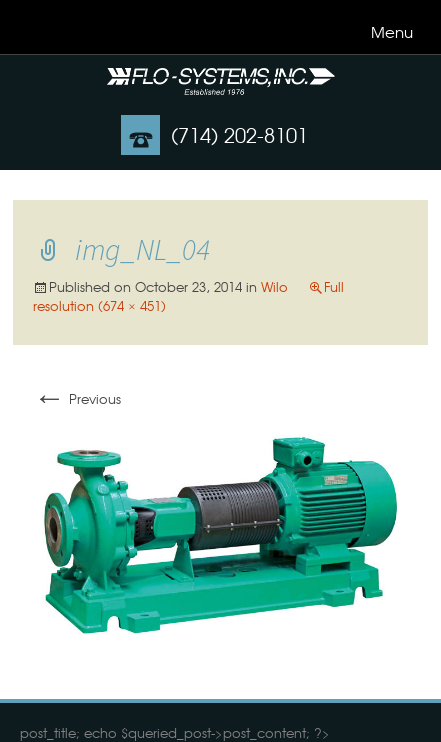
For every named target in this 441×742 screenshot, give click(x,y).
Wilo (274, 286)
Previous (77, 398)
